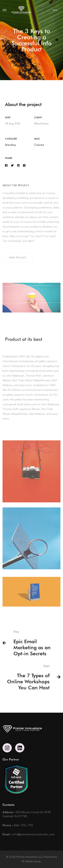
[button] (18, 263)
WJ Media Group (31, 861)
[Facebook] (6, 166)
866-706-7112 (18, 825)
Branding (10, 145)
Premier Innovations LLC (29, 857)
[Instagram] (7, 748)
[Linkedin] (18, 166)
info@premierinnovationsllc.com (29, 834)
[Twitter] (12, 166)
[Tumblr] (24, 166)
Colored (39, 145)
